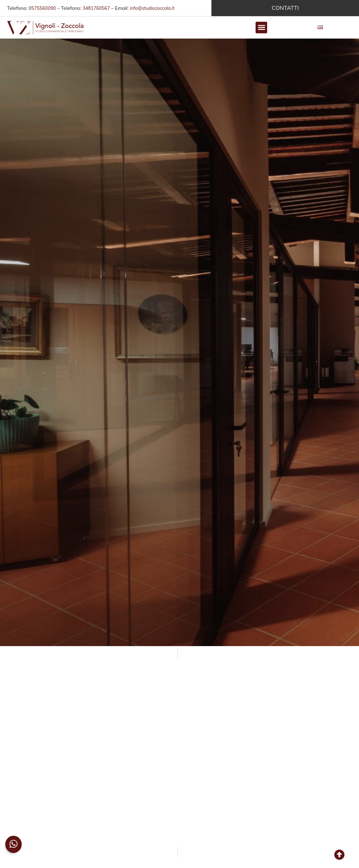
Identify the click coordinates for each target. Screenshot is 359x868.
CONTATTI (285, 8)
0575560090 (42, 8)
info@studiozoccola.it (152, 8)
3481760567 (96, 8)
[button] (261, 28)
